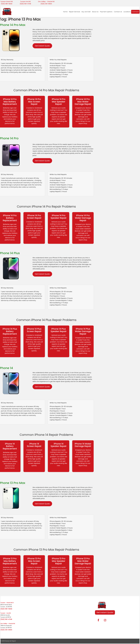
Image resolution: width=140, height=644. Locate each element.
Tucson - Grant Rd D (7, 603)
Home (65, 12)
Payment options (106, 12)
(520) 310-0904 (46, 4)
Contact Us (118, 12)
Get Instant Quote (42, 46)
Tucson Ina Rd (25, 2)
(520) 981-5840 (7, 4)
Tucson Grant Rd (7, 2)
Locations (127, 12)
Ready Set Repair (11, 641)
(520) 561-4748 (25, 4)
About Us (95, 12)
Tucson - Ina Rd (6, 613)
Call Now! (135, 12)
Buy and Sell (86, 12)
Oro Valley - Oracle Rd (46, 2)
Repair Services (75, 12)
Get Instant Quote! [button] (105, 612)
